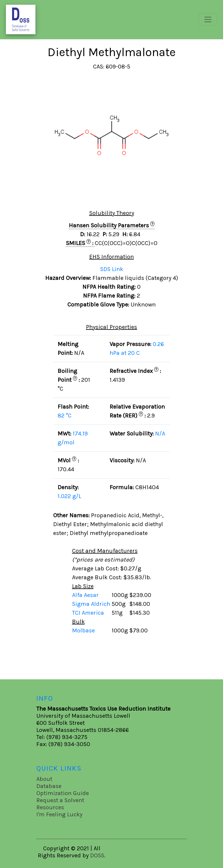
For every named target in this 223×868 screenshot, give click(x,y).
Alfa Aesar (86, 595)
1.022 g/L (69, 496)
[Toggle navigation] (208, 19)
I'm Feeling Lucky (59, 814)
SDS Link (112, 269)
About (44, 779)
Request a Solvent (60, 800)
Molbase (83, 630)
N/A (160, 434)
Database (49, 786)
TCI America (89, 613)
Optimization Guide (63, 793)
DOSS (97, 855)
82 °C (65, 416)
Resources (50, 807)
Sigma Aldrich (92, 604)
